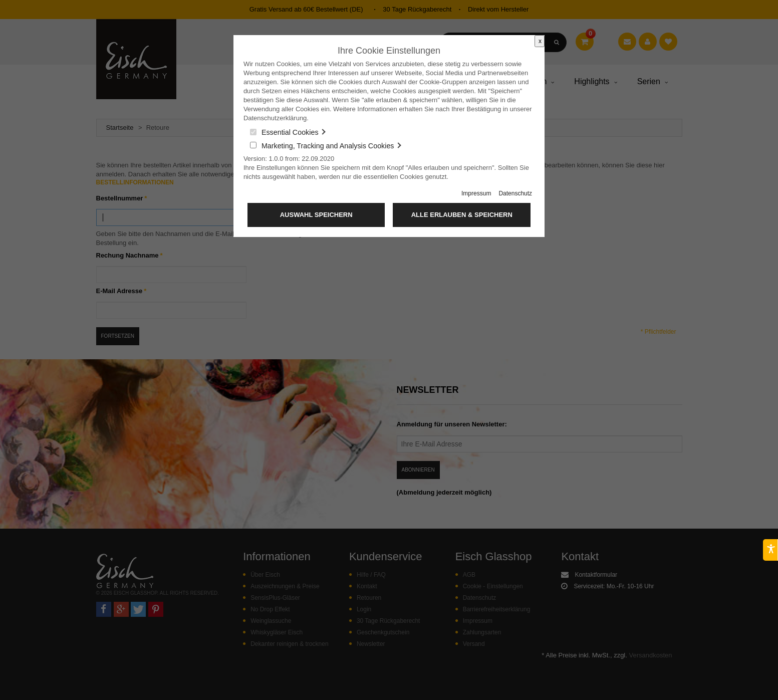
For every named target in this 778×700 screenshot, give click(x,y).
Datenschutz (515, 193)
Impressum (476, 193)
